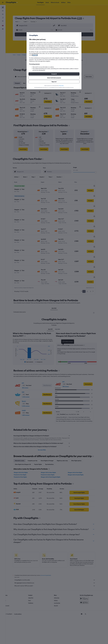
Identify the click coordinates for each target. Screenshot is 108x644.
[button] (54, 74)
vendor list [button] (35, 55)
